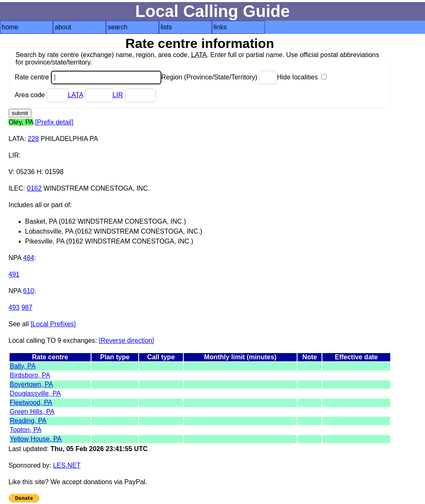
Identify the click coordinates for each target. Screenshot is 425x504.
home (10, 27)
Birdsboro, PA (30, 375)
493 (14, 307)
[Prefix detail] (54, 122)
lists (166, 27)
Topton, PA (26, 430)
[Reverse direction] (126, 340)
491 (14, 274)
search (118, 27)
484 (29, 258)
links (220, 27)
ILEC (16, 188)
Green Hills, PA (32, 412)
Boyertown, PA (32, 384)
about (63, 27)
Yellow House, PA (36, 439)
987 (27, 307)
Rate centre (88, 77)
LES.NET (67, 465)
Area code (41, 95)
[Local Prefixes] (53, 324)
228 (33, 139)
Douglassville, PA (35, 393)
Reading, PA (28, 421)
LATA (76, 95)
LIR (118, 95)
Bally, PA (23, 366)
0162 (34, 188)
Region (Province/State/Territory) (219, 77)
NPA (15, 258)
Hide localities (302, 77)
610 (29, 291)
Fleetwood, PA (31, 402)
